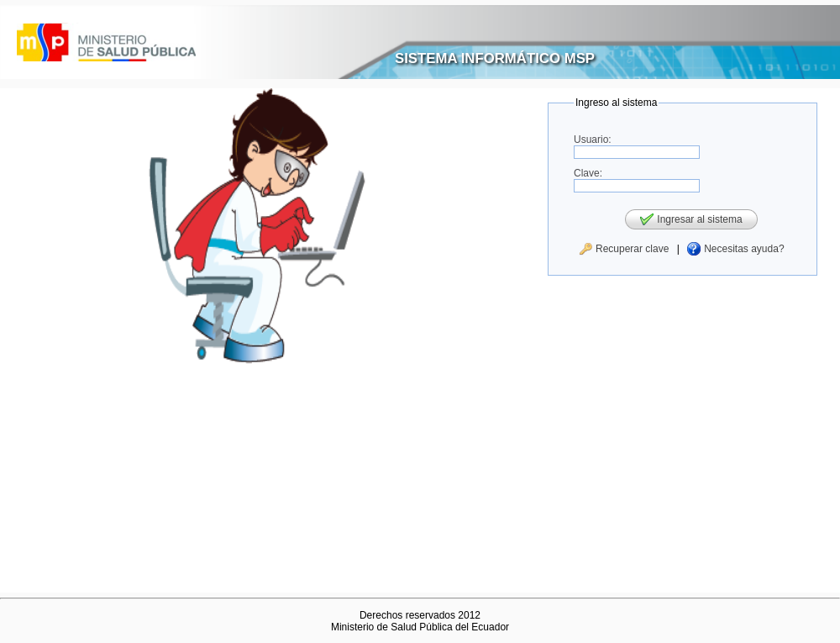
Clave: (588, 173)
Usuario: (593, 140)
